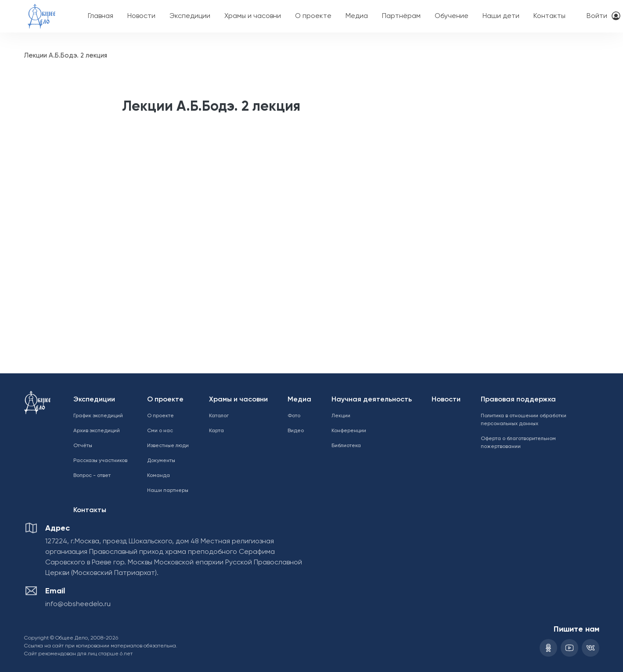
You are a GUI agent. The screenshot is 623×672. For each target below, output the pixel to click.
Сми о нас (160, 431)
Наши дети (501, 16)
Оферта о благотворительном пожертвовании (518, 443)
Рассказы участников (100, 461)
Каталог (219, 416)
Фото (294, 416)
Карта (216, 431)
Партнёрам (401, 16)
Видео (296, 431)
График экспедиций (98, 416)
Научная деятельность (372, 400)
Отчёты (83, 446)
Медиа (357, 16)
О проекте (313, 16)
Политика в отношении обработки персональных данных (524, 420)
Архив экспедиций (97, 431)
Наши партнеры (168, 491)
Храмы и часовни (253, 16)
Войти (597, 16)
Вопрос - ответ (92, 476)
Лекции (341, 416)
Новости (141, 16)
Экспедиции (190, 16)
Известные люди (168, 446)
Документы (161, 461)
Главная (101, 16)
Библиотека (346, 446)
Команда (158, 476)
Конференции (349, 431)
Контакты (549, 16)
